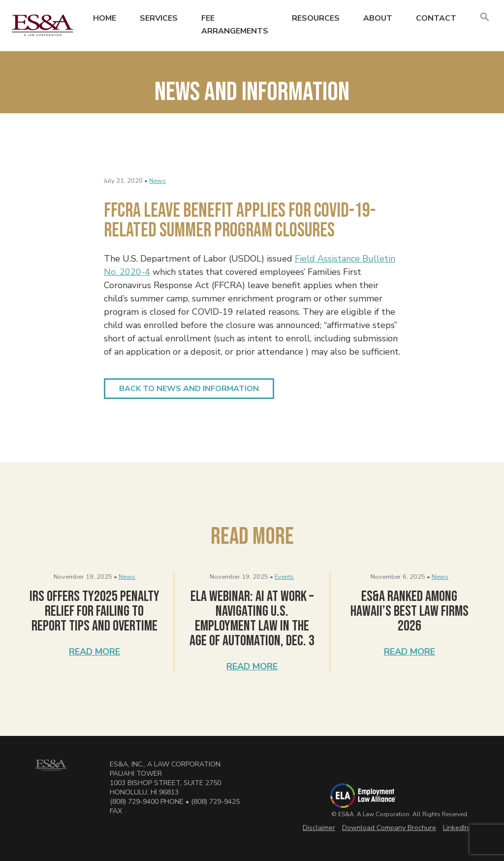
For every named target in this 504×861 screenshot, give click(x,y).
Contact (436, 18)
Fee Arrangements (235, 25)
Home (105, 18)
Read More (94, 652)
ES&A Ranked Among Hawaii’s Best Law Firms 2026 (409, 611)
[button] (485, 17)
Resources (316, 18)
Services (159, 18)
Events (284, 577)
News (157, 181)
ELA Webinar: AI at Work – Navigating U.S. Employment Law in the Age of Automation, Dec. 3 (252, 619)
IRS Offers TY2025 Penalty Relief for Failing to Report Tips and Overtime (94, 611)
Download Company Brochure (389, 828)
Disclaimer (319, 828)
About (378, 18)
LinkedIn (456, 828)
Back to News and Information (189, 389)
